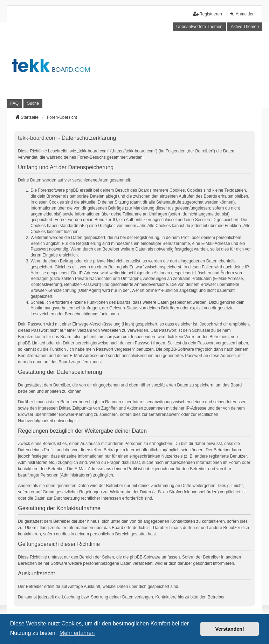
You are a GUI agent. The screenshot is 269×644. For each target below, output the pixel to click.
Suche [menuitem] (33, 103)
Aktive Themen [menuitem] (245, 27)
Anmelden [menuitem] (242, 14)
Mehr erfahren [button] (77, 633)
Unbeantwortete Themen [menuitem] (199, 27)
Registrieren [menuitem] (208, 14)
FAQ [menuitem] (14, 103)
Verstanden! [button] (230, 629)
